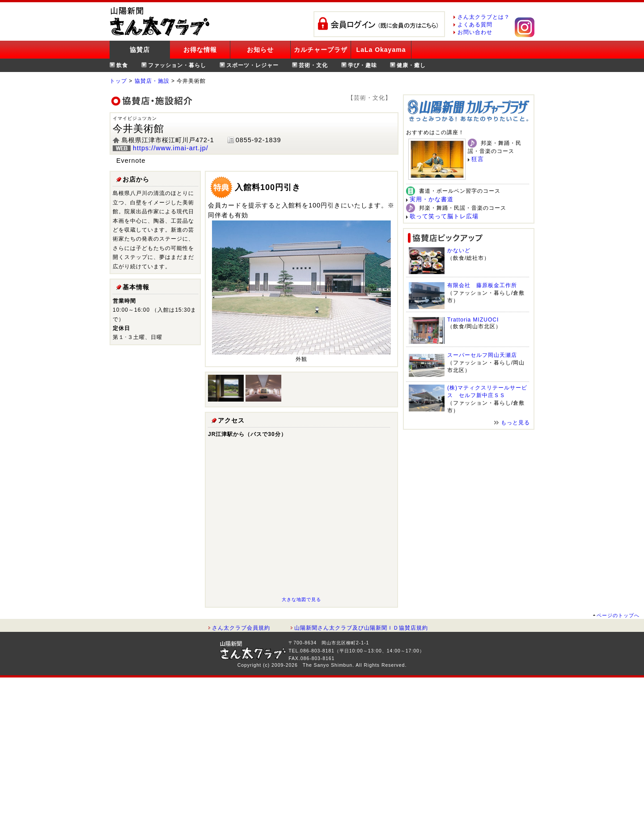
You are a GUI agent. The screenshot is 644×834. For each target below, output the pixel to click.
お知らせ (260, 50)
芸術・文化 (313, 65)
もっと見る (515, 423)
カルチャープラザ (321, 50)
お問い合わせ (475, 32)
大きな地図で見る (301, 599)
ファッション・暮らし (177, 65)
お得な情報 (200, 50)
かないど (459, 250)
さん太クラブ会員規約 (241, 628)
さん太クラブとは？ (484, 17)
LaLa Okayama (381, 50)
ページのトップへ (618, 615)
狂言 (478, 159)
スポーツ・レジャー (252, 65)
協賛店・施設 (152, 81)
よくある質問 (475, 25)
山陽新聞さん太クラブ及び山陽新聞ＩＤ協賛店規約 (361, 628)
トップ (118, 81)
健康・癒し (411, 65)
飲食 (122, 65)
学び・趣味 (362, 65)
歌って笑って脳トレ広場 (444, 216)
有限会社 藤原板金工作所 (482, 285)
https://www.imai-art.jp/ (171, 148)
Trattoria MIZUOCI (473, 320)
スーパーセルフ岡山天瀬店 (482, 355)
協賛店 (140, 50)
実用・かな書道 (432, 199)
